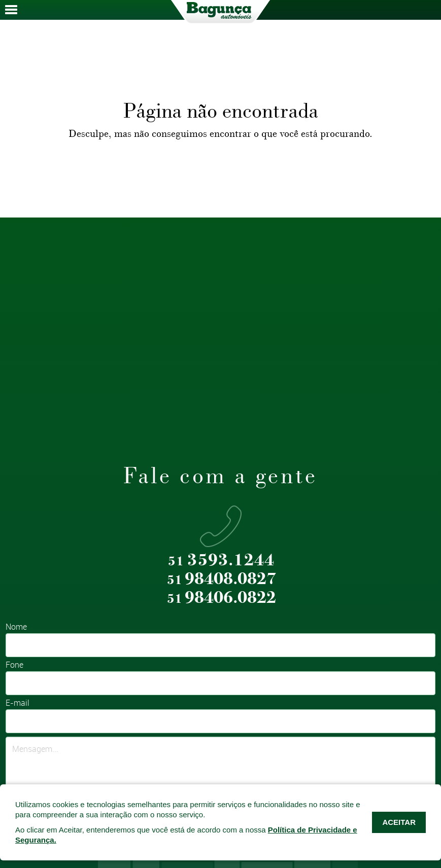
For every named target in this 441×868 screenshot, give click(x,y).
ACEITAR (399, 822)
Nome (16, 627)
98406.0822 (222, 598)
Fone (14, 665)
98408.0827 (222, 579)
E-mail (18, 703)
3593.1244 (221, 560)
